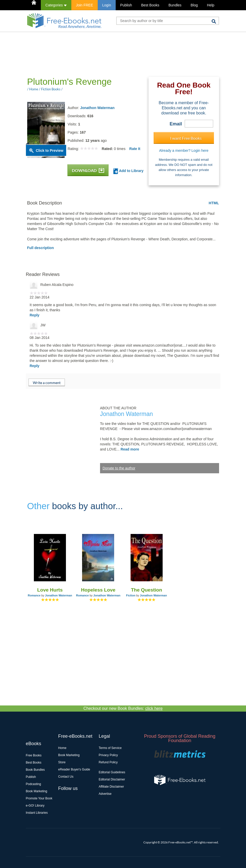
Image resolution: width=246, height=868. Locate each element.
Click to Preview (50, 151)
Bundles (175, 5)
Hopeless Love (98, 590)
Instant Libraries (37, 813)
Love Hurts (50, 590)
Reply (35, 315)
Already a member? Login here (184, 151)
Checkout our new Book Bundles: (123, 708)
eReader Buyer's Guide (74, 769)
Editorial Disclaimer (112, 779)
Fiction (131, 595)
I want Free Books (186, 138)
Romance (34, 595)
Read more (130, 449)
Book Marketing (37, 791)
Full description (41, 248)
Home (62, 748)
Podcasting (33, 784)
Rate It (135, 149)
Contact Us (66, 777)
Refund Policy (108, 762)
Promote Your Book (39, 798)
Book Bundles (35, 770)
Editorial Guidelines (112, 772)
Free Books (34, 755)
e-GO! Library (35, 806)
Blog (194, 5)
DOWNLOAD (88, 170)
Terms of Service (110, 748)
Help (211, 5)
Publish (126, 5)
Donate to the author (119, 468)
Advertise (105, 794)
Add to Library (128, 171)
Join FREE (85, 5)
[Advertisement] (119, 54)
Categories (56, 5)
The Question (146, 590)
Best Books (150, 5)
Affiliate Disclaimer (111, 787)
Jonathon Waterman (97, 108)
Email (176, 124)
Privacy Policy (108, 755)
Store (62, 762)
